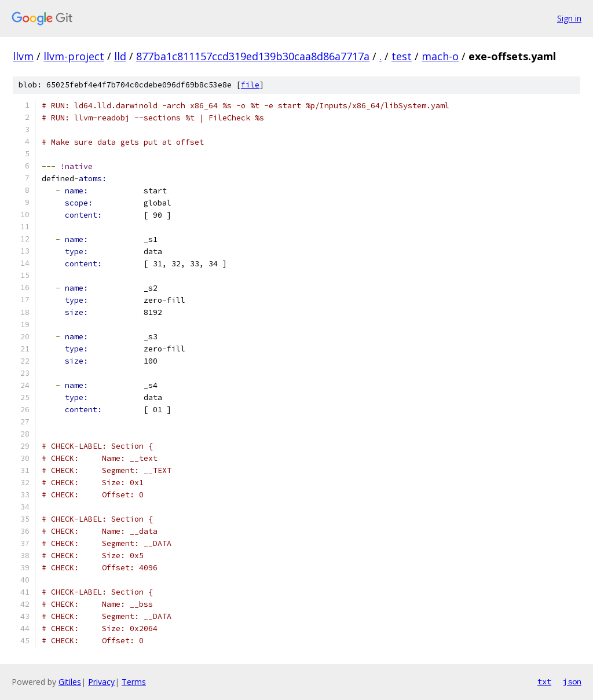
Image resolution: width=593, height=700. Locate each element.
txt (544, 681)
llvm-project (74, 56)
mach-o (440, 56)
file (250, 85)
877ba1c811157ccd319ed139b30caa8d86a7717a (253, 56)
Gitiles (70, 682)
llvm (23, 56)
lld (120, 56)
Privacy (101, 682)
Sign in (569, 18)
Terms (134, 682)
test (402, 56)
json (572, 681)
